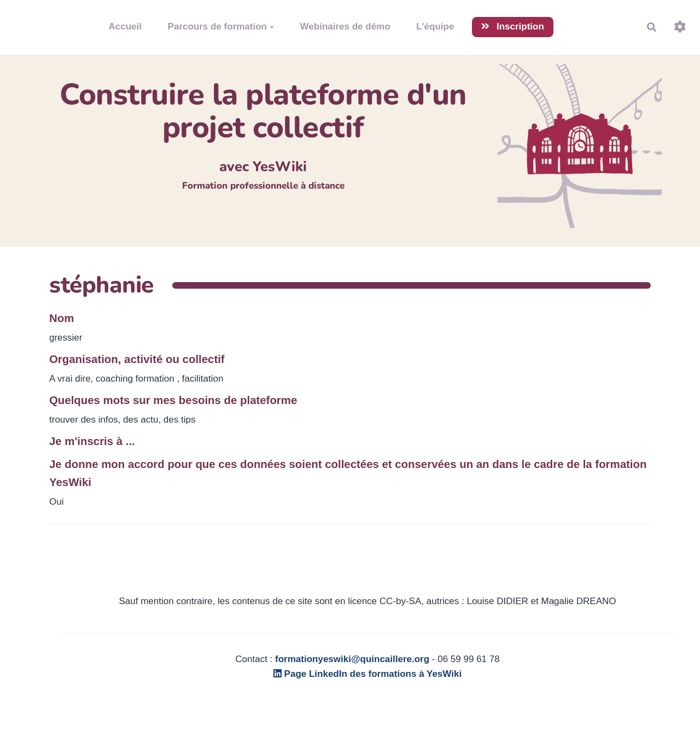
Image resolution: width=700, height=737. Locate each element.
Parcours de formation (221, 27)
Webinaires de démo (345, 27)
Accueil (125, 27)
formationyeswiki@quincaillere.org (352, 659)
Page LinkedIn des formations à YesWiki (367, 674)
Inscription (513, 27)
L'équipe (435, 27)
